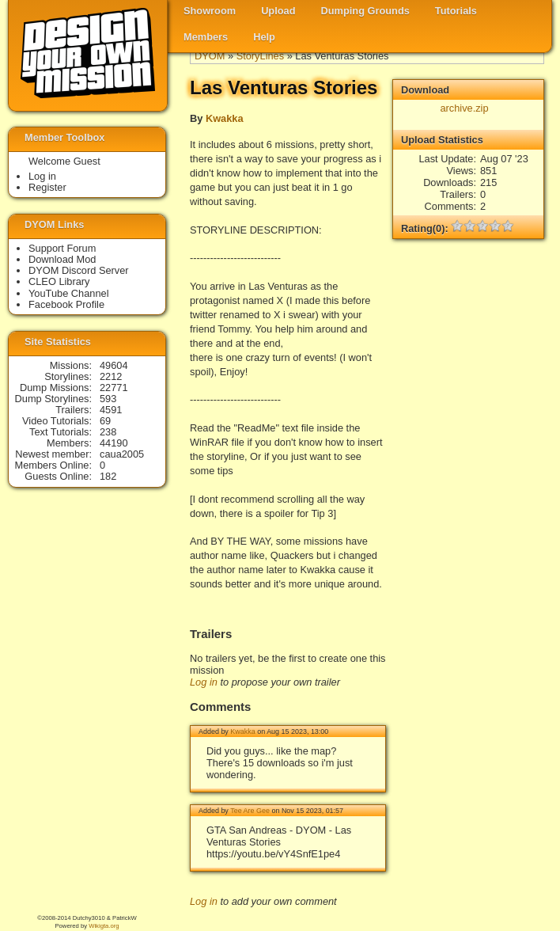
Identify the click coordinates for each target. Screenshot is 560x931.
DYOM (210, 56)
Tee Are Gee (250, 811)
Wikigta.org (104, 926)
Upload (278, 11)
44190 (114, 443)
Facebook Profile (66, 304)
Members (206, 37)
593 (108, 399)
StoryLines (260, 56)
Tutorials (456, 11)
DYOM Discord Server (79, 270)
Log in (204, 682)
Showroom (210, 11)
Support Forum (62, 248)
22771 (114, 388)
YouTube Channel (69, 293)
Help (264, 37)
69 (105, 421)
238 (108, 432)
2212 (111, 376)
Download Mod (62, 259)
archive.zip (464, 108)
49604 (114, 365)
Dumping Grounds (365, 11)
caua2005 (122, 454)
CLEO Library (59, 281)
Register (47, 187)
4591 (111, 410)
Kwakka (225, 118)
